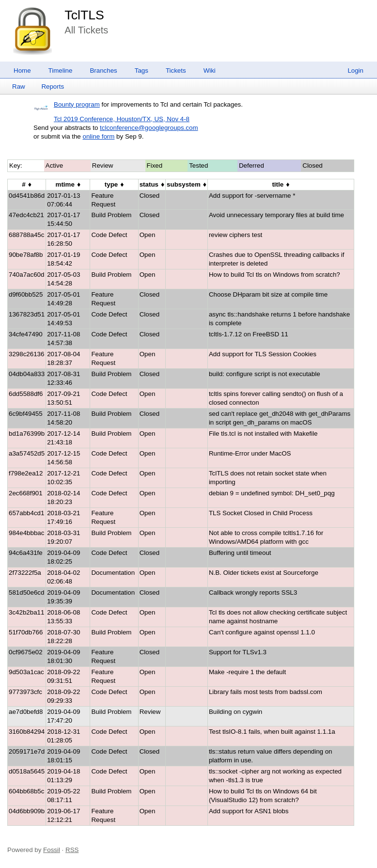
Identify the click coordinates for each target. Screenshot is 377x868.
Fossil (52, 850)
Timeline (61, 71)
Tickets (176, 71)
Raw (19, 87)
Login (355, 71)
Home (22, 71)
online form (98, 136)
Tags (141, 71)
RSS (72, 850)
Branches (103, 71)
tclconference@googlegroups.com (149, 128)
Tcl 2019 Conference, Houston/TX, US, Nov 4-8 (122, 119)
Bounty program (77, 104)
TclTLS (84, 15)
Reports (53, 87)
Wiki (210, 71)
